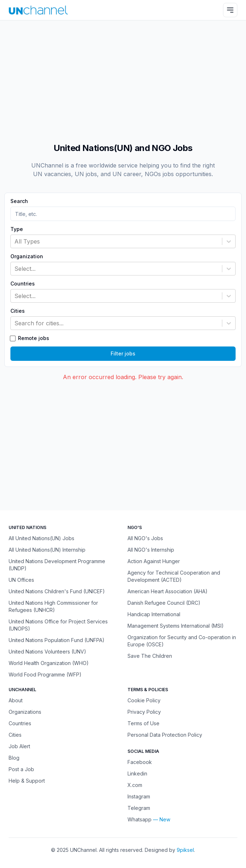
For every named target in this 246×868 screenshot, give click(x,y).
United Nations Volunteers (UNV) (47, 652)
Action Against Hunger (154, 561)
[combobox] (15, 241)
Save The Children (150, 656)
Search (19, 201)
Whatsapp (140, 819)
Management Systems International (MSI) (176, 626)
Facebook (140, 762)
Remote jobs (34, 338)
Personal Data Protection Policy (165, 735)
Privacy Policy (144, 712)
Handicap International (154, 614)
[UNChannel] (38, 10)
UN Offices (21, 580)
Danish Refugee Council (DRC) (164, 603)
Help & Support (27, 781)
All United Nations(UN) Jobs (41, 538)
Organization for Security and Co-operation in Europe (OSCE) (182, 641)
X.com (135, 785)
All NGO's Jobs (145, 538)
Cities (18, 311)
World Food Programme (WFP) (45, 674)
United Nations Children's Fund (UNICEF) (57, 591)
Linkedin (137, 773)
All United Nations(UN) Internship (47, 550)
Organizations (25, 712)
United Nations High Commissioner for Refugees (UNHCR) (53, 606)
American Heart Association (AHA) (168, 591)
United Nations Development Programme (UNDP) (57, 565)
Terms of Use (143, 723)
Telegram (139, 808)
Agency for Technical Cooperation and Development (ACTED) (174, 576)
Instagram (139, 796)
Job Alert (19, 746)
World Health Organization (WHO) (49, 663)
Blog (14, 758)
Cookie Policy (144, 700)
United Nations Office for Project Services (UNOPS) (58, 625)
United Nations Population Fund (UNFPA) (57, 640)
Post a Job (21, 769)
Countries (23, 284)
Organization (27, 256)
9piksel (185, 850)
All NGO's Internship (151, 550)
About (16, 700)
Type (17, 229)
